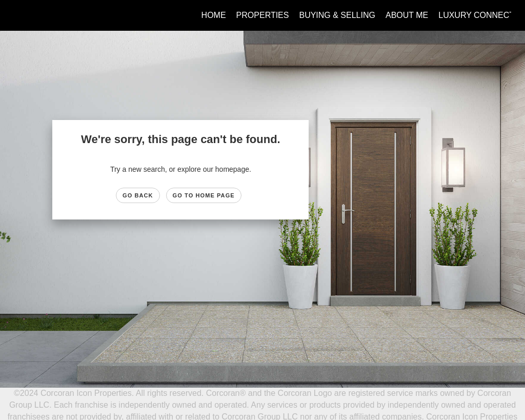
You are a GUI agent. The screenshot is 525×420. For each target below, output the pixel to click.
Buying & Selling (337, 15)
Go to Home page (204, 195)
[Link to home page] (19, 15)
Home (214, 15)
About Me (407, 15)
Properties (263, 15)
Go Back (138, 195)
